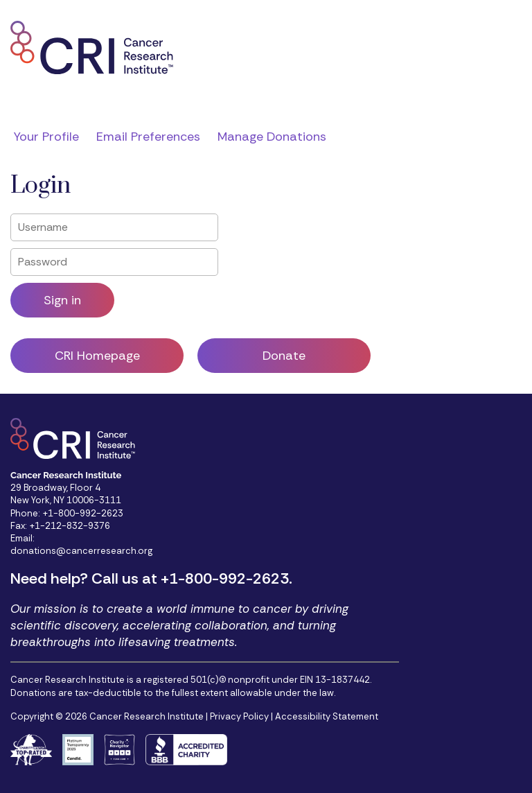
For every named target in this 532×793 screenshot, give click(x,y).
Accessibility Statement (327, 716)
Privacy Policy (239, 716)
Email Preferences (148, 137)
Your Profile (46, 137)
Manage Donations (272, 137)
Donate (284, 356)
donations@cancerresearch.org (81, 551)
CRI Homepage (97, 356)
